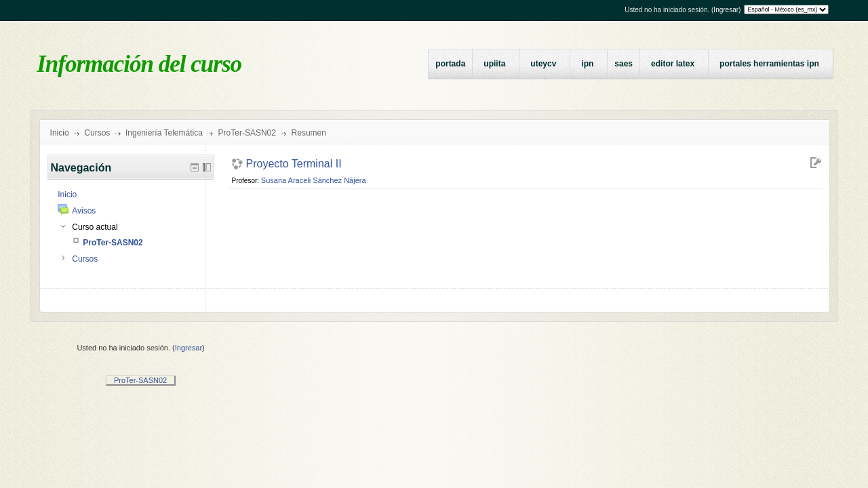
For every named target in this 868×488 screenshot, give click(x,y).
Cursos (97, 133)
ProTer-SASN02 (247, 133)
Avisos (84, 211)
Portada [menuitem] (450, 64)
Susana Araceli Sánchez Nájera (314, 180)
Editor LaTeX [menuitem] (673, 64)
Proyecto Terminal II (294, 164)
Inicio (60, 133)
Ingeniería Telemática (164, 133)
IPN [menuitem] (587, 64)
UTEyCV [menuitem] (543, 64)
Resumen (309, 133)
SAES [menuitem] (624, 64)
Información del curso (139, 64)
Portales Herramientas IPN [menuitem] (769, 64)
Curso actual (95, 227)
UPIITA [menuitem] (494, 64)
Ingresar (726, 10)
